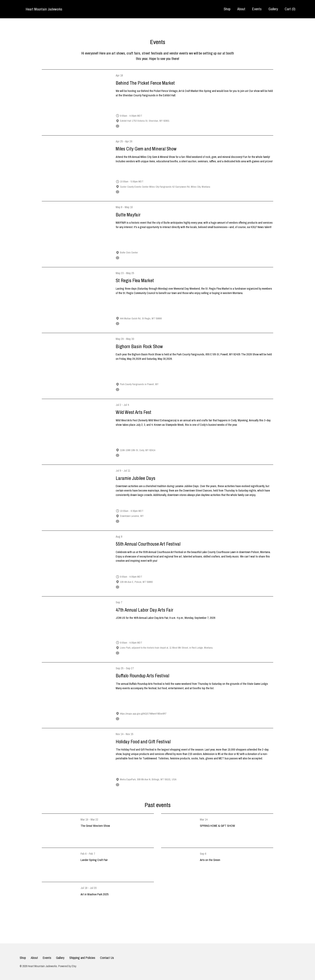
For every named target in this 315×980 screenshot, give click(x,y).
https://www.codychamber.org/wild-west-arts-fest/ (145, 455)
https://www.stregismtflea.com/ (135, 323)
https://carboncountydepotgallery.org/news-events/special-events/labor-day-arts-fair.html (165, 653)
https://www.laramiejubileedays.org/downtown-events (147, 521)
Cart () (290, 9)
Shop (227, 9)
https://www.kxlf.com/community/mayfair (139, 258)
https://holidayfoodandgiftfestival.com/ (139, 785)
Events (257, 9)
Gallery (273, 9)
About (241, 9)
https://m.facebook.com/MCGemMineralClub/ (142, 192)
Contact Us (107, 958)
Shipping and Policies (82, 958)
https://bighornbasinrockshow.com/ (137, 389)
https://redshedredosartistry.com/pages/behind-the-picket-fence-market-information (162, 126)
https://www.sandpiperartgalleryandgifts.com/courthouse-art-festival (154, 587)
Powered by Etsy (67, 966)
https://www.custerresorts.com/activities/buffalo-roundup (148, 719)
